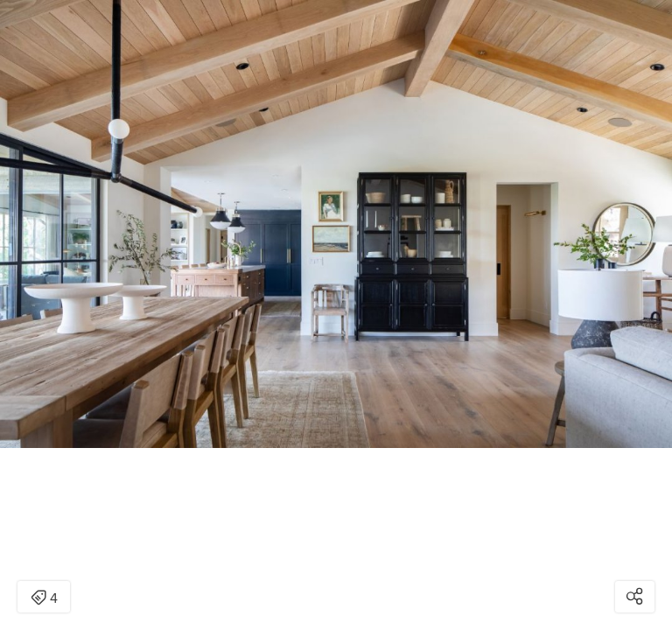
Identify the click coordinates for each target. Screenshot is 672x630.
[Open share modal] (635, 597)
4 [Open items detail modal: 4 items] (44, 598)
